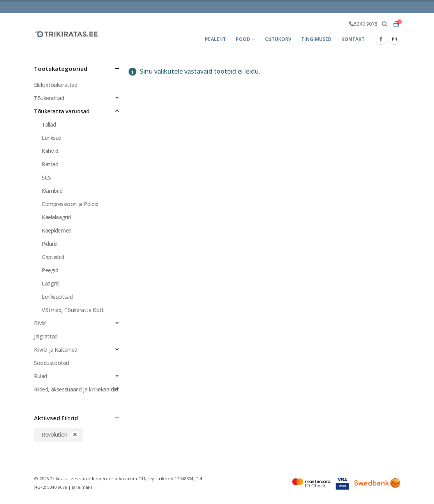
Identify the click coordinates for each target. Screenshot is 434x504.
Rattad (50, 164)
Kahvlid (50, 151)
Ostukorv (278, 39)
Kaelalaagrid (56, 217)
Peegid (50, 270)
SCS (46, 177)
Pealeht (215, 39)
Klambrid (52, 191)
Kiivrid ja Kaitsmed (56, 350)
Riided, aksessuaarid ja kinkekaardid (76, 389)
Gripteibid (53, 257)
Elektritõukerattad (56, 85)
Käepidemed (57, 230)
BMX (40, 323)
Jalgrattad (46, 336)
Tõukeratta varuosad (62, 111)
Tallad (49, 124)
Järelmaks (82, 487)
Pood (243, 39)
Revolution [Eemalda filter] (55, 434)
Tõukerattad (49, 98)
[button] (384, 24)
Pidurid (50, 244)
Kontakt (353, 39)
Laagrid (51, 283)
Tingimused (316, 39)
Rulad (41, 376)
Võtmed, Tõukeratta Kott (73, 310)
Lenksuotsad (57, 297)
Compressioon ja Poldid (70, 204)
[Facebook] (381, 39)
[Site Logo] (67, 34)
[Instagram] (394, 39)
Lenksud (52, 138)
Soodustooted (51, 363)
